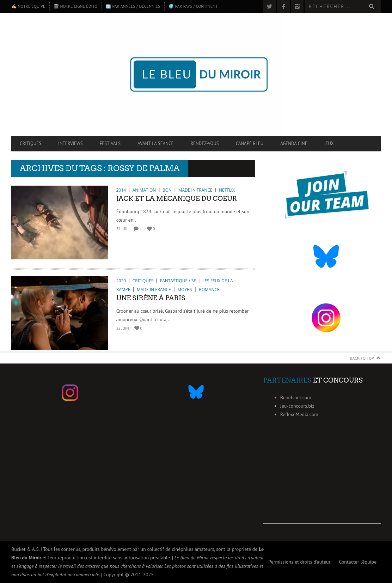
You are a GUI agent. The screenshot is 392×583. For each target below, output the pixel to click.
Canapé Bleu (250, 143)
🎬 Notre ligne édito (75, 6)
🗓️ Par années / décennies (133, 6)
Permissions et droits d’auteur (299, 562)
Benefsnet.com (296, 397)
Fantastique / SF (178, 281)
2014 (121, 190)
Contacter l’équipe (358, 562)
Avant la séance (155, 143)
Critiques (30, 143)
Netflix (227, 190)
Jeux (329, 143)
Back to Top (362, 358)
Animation (144, 190)
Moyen (185, 290)
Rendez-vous (204, 143)
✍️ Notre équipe (28, 6)
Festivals (110, 143)
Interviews (71, 143)
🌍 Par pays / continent (193, 6)
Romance (209, 290)
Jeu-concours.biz (297, 406)
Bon (167, 190)
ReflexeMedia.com (299, 414)
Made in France (195, 190)
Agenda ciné (294, 143)
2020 (121, 281)
